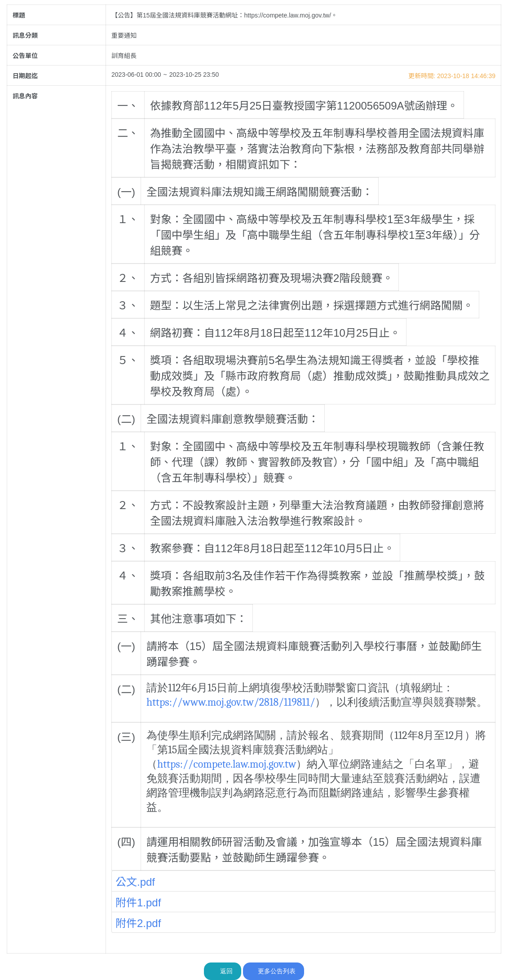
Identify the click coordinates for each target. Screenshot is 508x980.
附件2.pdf (138, 923)
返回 (223, 971)
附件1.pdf (138, 903)
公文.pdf (135, 882)
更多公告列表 (274, 971)
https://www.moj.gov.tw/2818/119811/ (231, 702)
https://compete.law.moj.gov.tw (227, 764)
